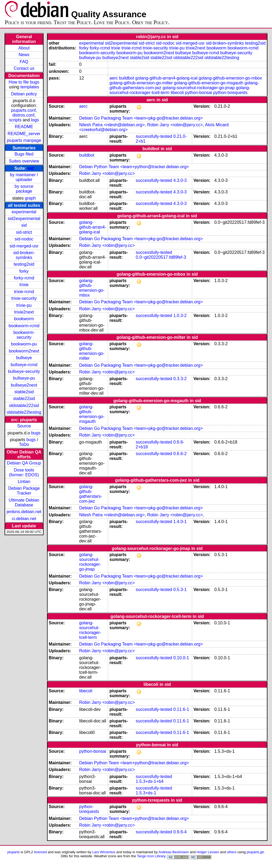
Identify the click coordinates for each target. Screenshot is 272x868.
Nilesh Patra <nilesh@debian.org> (112, 125)
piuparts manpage (24, 140)
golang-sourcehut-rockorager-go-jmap (199, 88)
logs (35, 120)
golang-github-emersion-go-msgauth (209, 83)
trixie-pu (24, 305)
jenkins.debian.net (24, 512)
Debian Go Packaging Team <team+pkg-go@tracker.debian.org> (141, 118)
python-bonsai (198, 93)
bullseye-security (24, 371)
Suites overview (24, 161)
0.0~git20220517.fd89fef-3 (161, 257)
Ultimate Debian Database (24, 503)
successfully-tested (154, 136)
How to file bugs (24, 82)
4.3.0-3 (180, 180)
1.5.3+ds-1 (146, 793)
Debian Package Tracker (24, 491)
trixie (24, 285)
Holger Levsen (208, 852)
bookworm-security (24, 335)
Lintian (24, 482)
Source (24, 426)
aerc (114, 78)
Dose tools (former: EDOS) (24, 472)
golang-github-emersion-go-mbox (230, 78)
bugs (36, 433)
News (24, 55)
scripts (15, 120)
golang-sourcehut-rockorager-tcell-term (90, 630)
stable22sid (24, 399)
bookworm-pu (24, 344)
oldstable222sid (24, 406)
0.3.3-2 (180, 379)
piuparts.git (255, 852)
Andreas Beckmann (174, 852)
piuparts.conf (23, 110)
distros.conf (23, 115)
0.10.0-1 (181, 658)
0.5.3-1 (180, 590)
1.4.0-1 (180, 522)
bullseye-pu (24, 378)
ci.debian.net (24, 519)
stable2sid (24, 392)
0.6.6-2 (180, 454)
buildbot (127, 78)
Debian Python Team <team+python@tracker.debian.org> (134, 167)
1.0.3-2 (180, 316)
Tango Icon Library (151, 856)
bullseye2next (24, 385)
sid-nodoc (24, 239)
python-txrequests (230, 93)
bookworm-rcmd (24, 326)
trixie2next (24, 312)
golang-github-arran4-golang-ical (166, 78)
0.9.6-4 (180, 832)
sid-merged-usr (24, 246)
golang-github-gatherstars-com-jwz (91, 494)
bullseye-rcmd (24, 365)
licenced (41, 852)
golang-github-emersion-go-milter (141, 83)
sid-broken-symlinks (24, 255)
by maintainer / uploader (24, 177)
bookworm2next (24, 351)
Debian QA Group (24, 463)
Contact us (24, 68)
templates (30, 87)
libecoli (177, 93)
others (232, 852)
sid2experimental (24, 219)
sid (31, 168)
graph (30, 198)
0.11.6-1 (181, 709)
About (24, 48)
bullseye (24, 358)
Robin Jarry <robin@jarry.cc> (175, 125)
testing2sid (24, 264)
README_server (24, 134)
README (24, 127)
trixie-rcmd (24, 292)
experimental (24, 212)
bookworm (24, 319)
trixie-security (24, 298)
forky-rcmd (24, 278)
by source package (24, 189)
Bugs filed (24, 154)
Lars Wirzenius (104, 852)
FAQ (24, 62)
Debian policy (24, 94)
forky (24, 271)
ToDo (24, 444)
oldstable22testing (24, 412)
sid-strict (24, 232)
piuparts (13, 852)
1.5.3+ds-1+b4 (150, 781)
